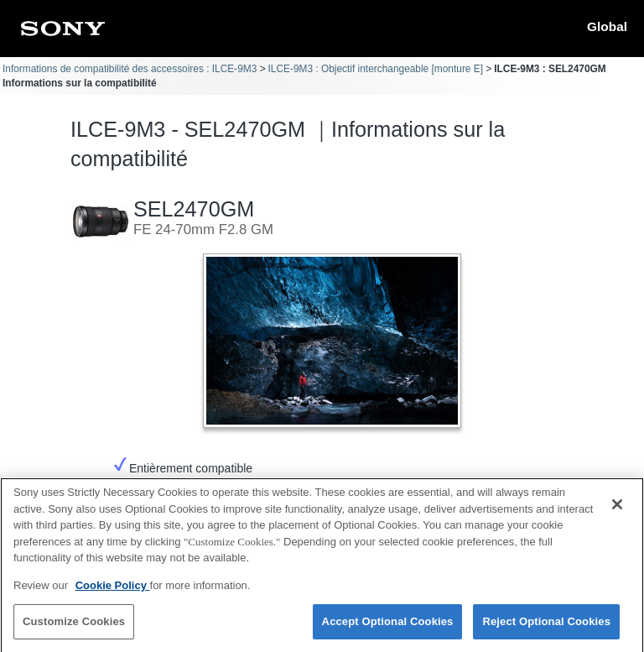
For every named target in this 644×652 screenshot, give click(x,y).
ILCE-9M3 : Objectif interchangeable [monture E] (376, 69)
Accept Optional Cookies (388, 627)
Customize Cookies (74, 627)
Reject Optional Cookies (546, 627)
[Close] (617, 510)
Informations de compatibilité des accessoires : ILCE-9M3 (130, 69)
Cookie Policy (113, 590)
